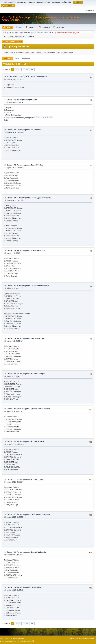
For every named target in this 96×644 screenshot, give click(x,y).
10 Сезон (8, 130)
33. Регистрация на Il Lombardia (28, 130)
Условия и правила (82, 638)
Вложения (26, 58)
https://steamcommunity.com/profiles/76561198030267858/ (30, 118)
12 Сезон (8, 100)
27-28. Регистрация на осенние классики (32, 286)
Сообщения (7, 58)
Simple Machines (18, 638)
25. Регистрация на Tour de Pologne (29, 374)
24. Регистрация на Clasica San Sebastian (32, 409)
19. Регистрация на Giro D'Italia (27, 587)
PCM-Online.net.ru (14, 115)
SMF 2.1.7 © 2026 (6, 638)
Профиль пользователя (12, 42)
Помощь (72, 638)
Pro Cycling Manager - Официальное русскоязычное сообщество (40, 19)
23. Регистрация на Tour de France (29, 441)
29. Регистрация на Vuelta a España (29, 250)
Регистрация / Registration (25, 100)
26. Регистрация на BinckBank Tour (29, 338)
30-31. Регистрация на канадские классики (32, 198)
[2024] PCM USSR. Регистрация (33, 77)
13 (27, 69)
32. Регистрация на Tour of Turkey (28, 165)
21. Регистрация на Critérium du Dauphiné (32, 514)
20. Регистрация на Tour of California (30, 552)
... (24, 69)
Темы (17, 58)
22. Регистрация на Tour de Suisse (29, 479)
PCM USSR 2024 (11, 77)
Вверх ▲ (93, 638)
